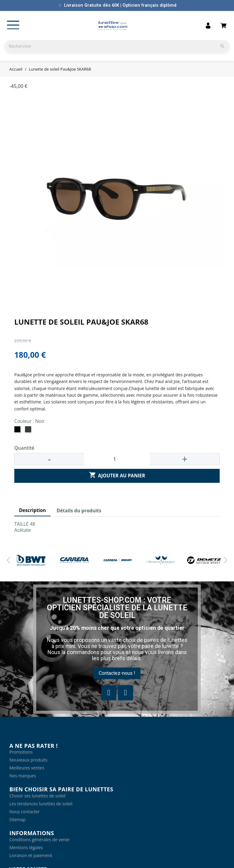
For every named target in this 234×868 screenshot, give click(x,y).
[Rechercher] (117, 46)
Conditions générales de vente (39, 840)
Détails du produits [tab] (79, 511)
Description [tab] (32, 510)
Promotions (21, 752)
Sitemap (18, 819)
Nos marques (23, 776)
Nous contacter (25, 812)
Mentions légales (26, 847)
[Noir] (18, 431)
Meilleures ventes (27, 768)
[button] (117, 673)
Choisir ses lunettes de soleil (37, 796)
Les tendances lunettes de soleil (41, 804)
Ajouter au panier (117, 475)
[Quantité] (117, 459)
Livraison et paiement (31, 855)
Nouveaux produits (28, 760)
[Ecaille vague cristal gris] (29, 431)
